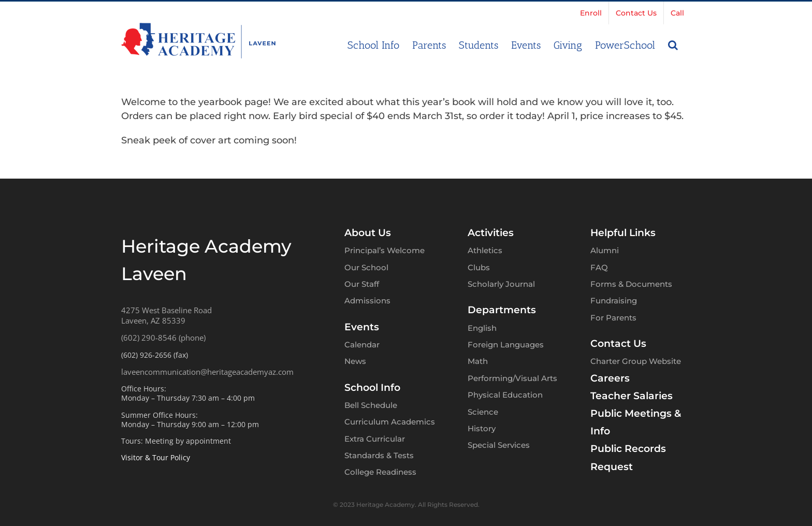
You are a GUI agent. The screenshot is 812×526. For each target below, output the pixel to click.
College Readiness (380, 472)
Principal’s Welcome (385, 250)
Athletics (485, 250)
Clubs (479, 267)
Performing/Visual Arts (512, 378)
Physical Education (505, 395)
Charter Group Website (636, 361)
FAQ (599, 267)
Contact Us (618, 344)
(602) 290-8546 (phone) (163, 338)
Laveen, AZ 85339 (153, 320)
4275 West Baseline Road (166, 310)
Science (483, 412)
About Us (368, 233)
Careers (610, 378)
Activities (491, 233)
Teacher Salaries (632, 396)
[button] (673, 44)
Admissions (367, 301)
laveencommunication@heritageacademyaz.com (207, 372)
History (482, 428)
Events (362, 327)
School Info (372, 388)
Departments (502, 310)
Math (478, 361)
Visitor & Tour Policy (156, 457)
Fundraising (614, 301)
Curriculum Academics (390, 422)
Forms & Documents (631, 284)
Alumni (605, 250)
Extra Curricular (375, 439)
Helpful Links (623, 233)
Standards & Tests (379, 455)
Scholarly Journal (501, 284)
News (355, 361)
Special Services (499, 445)
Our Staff (362, 284)
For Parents (613, 318)
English (482, 328)
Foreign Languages (506, 345)
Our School (366, 267)
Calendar (362, 345)
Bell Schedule (371, 405)
